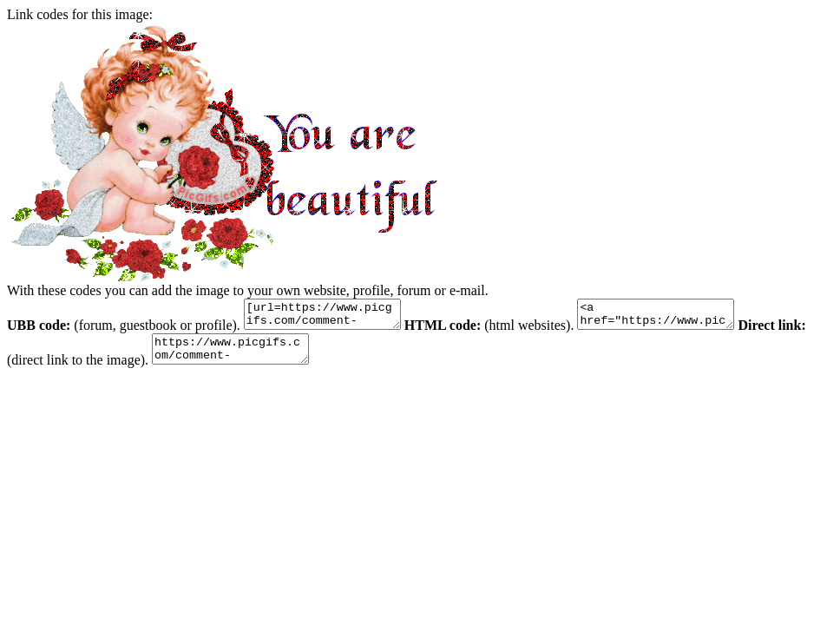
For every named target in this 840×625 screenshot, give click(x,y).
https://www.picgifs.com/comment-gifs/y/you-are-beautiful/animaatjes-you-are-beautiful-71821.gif (270, 357)
